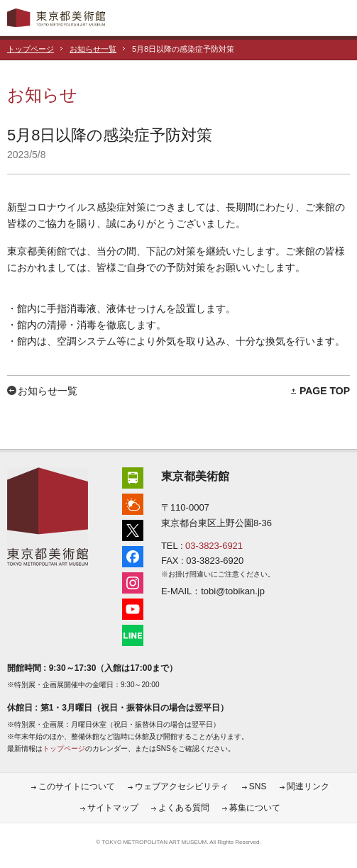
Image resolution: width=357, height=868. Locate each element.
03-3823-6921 (214, 546)
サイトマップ (113, 808)
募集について (255, 808)
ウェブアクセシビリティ (182, 786)
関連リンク (308, 786)
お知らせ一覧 (93, 49)
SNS (258, 786)
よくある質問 (184, 808)
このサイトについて (77, 786)
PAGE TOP (325, 391)
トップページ (31, 49)
